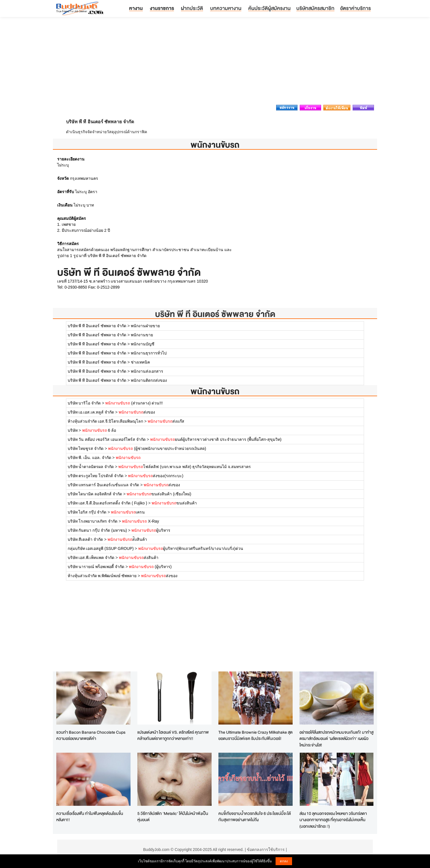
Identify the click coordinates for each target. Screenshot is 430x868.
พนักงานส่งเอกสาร (147, 371)
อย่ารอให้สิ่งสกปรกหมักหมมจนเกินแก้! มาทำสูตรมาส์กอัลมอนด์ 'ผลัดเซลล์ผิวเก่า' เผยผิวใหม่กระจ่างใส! (336, 738)
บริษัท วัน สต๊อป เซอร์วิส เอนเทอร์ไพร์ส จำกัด (107, 439)
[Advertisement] (215, 62)
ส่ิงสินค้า (127, 539)
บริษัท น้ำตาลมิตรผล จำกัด (91, 467)
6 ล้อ (99, 430)
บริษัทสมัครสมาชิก (315, 8)
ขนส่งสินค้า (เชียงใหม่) (159, 494)
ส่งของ (137, 412)
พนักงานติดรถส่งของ (149, 380)
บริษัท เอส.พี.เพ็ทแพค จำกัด (91, 558)
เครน (128, 512)
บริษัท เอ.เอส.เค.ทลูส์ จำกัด (91, 412)
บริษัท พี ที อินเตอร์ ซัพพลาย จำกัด (215, 314)
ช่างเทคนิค (140, 362)
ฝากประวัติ (192, 8)
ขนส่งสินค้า (174, 503)
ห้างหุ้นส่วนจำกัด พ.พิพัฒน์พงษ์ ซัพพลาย (103, 576)
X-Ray (140, 521)
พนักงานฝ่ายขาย (145, 326)
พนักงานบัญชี (143, 344)
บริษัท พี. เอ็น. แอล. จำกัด (89, 458)
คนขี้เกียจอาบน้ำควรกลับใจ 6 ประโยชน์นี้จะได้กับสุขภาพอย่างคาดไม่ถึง (255, 817)
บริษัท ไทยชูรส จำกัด (86, 448)
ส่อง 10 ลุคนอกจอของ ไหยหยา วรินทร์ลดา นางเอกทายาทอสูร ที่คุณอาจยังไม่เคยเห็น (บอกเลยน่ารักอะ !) (333, 820)
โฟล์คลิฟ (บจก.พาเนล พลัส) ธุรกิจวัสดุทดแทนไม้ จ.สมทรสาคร (185, 467)
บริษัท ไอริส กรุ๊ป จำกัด (87, 512)
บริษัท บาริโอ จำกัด (84, 403)
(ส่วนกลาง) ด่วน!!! (134, 403)
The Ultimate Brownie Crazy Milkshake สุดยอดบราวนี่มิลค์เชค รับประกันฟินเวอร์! (256, 735)
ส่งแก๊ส (166, 421)
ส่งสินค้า (139, 558)
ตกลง (284, 861)
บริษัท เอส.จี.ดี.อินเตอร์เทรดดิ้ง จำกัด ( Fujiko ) (108, 503)
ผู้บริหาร (151, 530)
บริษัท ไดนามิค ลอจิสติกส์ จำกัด (95, 494)
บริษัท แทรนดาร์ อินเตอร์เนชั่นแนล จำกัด (104, 485)
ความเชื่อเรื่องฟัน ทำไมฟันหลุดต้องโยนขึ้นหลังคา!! (90, 817)
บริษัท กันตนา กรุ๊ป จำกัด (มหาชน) (97, 530)
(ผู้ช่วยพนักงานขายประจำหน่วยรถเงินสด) (157, 448)
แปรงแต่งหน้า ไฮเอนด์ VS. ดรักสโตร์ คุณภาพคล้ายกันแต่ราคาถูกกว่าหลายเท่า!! (173, 735)
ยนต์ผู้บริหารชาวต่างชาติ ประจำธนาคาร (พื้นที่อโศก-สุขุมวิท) (216, 439)
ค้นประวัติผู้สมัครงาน (269, 8)
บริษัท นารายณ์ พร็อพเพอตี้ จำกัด (96, 567)
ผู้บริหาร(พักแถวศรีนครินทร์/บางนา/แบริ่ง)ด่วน (191, 548)
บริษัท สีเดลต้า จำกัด (85, 539)
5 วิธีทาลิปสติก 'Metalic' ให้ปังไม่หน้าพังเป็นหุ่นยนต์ (173, 817)
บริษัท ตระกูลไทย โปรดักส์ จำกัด (96, 476)
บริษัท (73, 430)
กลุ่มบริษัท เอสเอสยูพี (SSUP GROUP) (101, 548)
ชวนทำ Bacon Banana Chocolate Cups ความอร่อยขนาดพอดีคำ (91, 735)
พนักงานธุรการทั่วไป (149, 353)
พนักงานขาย (142, 335)
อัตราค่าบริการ (355, 8)
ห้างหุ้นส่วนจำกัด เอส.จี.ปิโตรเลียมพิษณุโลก (106, 421)
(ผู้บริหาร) (150, 567)
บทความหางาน (226, 8)
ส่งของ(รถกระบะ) (156, 476)
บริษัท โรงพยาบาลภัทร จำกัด (93, 521)
